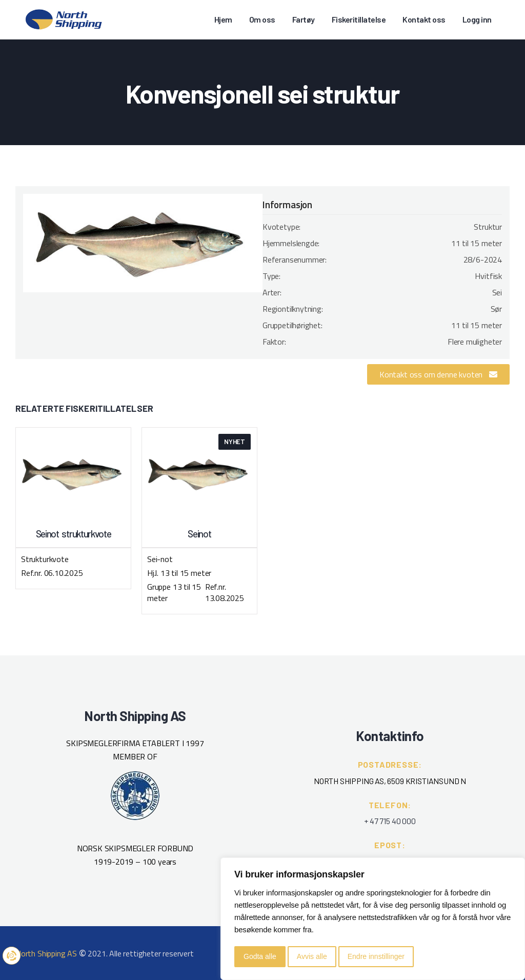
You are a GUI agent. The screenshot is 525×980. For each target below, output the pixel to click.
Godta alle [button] (260, 956)
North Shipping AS (46, 953)
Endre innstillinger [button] (376, 956)
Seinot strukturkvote (74, 534)
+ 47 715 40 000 (390, 821)
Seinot (199, 534)
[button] (438, 374)
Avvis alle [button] (312, 956)
